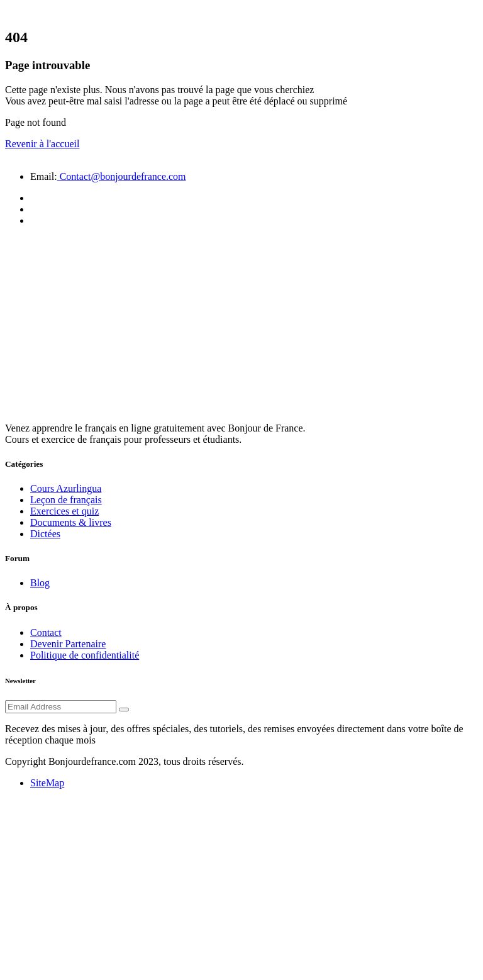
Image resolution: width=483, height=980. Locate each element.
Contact (46, 632)
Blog (40, 583)
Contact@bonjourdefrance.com (122, 176)
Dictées (45, 534)
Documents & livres (71, 522)
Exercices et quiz (64, 511)
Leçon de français (66, 500)
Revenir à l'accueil (42, 144)
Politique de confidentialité (85, 655)
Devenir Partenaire (68, 644)
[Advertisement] (241, 325)
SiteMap (47, 783)
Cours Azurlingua (66, 488)
